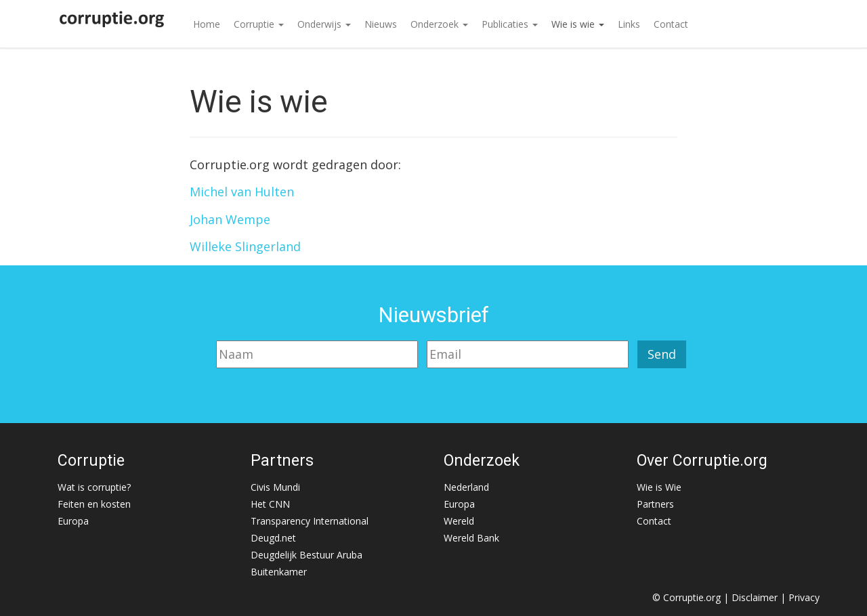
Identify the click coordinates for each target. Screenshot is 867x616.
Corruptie (259, 24)
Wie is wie (578, 24)
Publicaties (510, 24)
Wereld (459, 521)
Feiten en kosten (94, 504)
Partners (655, 504)
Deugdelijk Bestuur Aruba (306, 555)
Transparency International (310, 521)
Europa (73, 521)
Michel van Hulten (242, 192)
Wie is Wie (659, 487)
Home (207, 24)
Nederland (466, 487)
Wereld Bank (471, 538)
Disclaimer (755, 597)
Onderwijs (324, 24)
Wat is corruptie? (94, 487)
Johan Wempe (230, 219)
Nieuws (381, 24)
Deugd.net (273, 538)
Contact (671, 24)
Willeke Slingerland (245, 246)
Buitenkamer (279, 572)
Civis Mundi (275, 487)
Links (629, 24)
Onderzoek (439, 24)
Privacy (804, 597)
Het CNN (270, 504)
